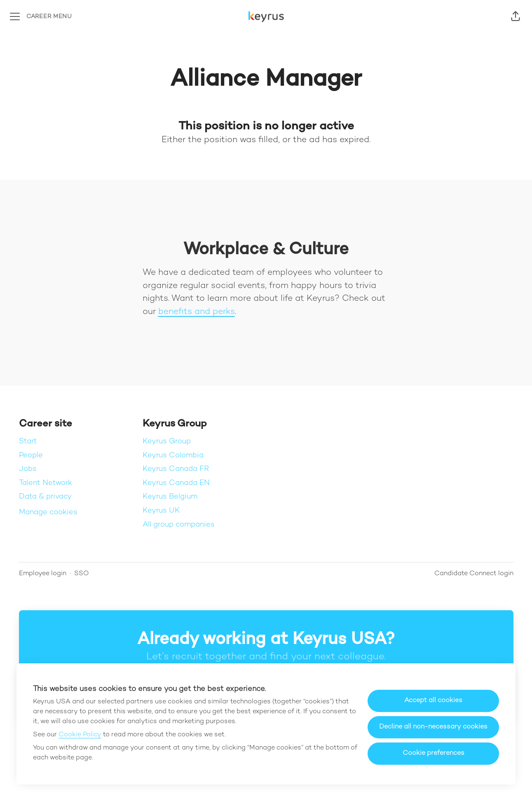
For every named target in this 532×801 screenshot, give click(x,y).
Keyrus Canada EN (176, 483)
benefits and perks (197, 312)
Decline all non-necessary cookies (433, 727)
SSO (82, 574)
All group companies (179, 525)
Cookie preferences (434, 753)
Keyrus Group (167, 441)
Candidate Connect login (474, 574)
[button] (516, 16)
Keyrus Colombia (173, 456)
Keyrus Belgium (170, 497)
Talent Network (46, 483)
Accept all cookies (433, 701)
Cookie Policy (80, 735)
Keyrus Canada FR (176, 469)
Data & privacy (45, 497)
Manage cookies (48, 512)
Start (28, 441)
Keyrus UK (161, 511)
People (31, 456)
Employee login (43, 574)
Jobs (28, 469)
